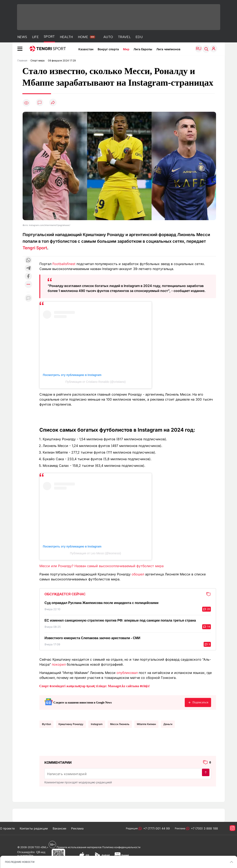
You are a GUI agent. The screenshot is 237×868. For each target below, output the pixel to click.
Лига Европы (143, 49)
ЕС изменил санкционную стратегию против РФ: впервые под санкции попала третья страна (120, 620)
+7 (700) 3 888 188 (204, 828)
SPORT (49, 37)
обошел (138, 574)
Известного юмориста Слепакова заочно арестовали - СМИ (92, 638)
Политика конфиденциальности (121, 847)
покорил (59, 664)
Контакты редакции (34, 828)
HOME (83, 37)
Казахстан (86, 49)
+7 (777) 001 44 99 (156, 828)
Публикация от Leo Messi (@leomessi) (95, 553)
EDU (139, 37)
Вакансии (59, 828)
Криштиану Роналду (71, 724)
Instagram (97, 724)
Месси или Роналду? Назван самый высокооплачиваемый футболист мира (101, 566)
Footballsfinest (64, 264)
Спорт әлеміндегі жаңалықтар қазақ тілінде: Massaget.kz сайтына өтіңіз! (95, 686)
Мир (126, 49)
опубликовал (127, 673)
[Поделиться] (53, 103)
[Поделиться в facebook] (28, 277)
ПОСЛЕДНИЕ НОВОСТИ (20, 862)
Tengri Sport (35, 248)
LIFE (35, 37)
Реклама (77, 828)
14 (207, 627)
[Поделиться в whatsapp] (28, 260)
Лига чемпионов (168, 49)
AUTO (108, 37)
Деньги (168, 724)
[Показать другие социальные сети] (28, 285)
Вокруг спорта (108, 49)
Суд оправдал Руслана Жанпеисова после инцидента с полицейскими (102, 603)
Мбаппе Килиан (146, 724)
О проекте (7, 828)
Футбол (46, 724)
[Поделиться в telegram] (28, 268)
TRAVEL (124, 37)
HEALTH (66, 37)
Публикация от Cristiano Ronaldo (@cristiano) (95, 382)
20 (207, 609)
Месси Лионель (120, 724)
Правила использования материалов (79, 847)
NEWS (22, 37)
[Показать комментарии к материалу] (28, 298)
